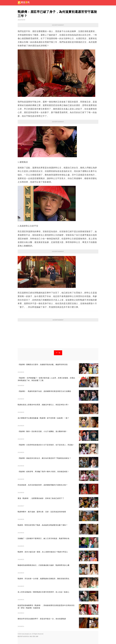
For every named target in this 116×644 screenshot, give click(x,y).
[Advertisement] (58, 335)
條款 (31, 636)
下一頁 (58, 353)
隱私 (34, 636)
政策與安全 (26, 636)
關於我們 (20, 636)
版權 (37, 636)
